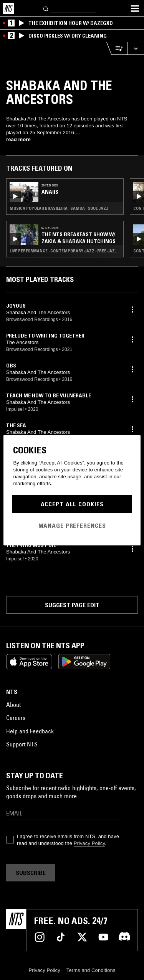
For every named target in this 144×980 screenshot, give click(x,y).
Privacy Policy (89, 843)
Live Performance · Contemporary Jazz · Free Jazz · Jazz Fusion (65, 251)
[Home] (8, 8)
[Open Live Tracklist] (117, 49)
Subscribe (31, 873)
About (13, 705)
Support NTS (22, 744)
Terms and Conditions (91, 970)
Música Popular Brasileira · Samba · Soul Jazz (59, 208)
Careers (16, 718)
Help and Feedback (30, 731)
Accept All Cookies (72, 504)
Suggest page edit (72, 605)
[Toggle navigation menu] (135, 8)
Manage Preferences (72, 525)
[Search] (46, 8)
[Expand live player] (136, 49)
